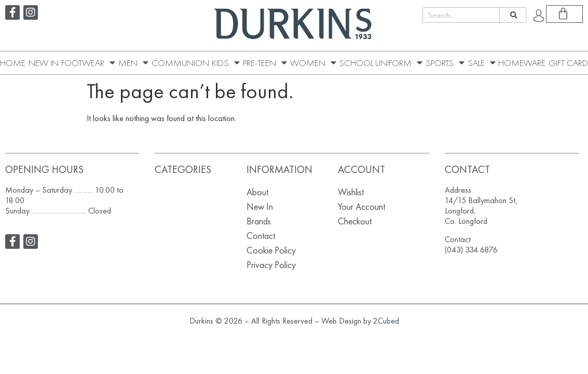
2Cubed (386, 321)
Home (13, 63)
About (257, 192)
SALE (482, 63)
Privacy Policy (271, 265)
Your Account (361, 206)
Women (313, 63)
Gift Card (568, 63)
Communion (180, 63)
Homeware (522, 63)
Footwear (88, 63)
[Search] (512, 15)
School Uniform (381, 63)
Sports (445, 63)
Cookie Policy (271, 250)
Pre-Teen (265, 63)
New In (44, 63)
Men (133, 63)
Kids (226, 63)
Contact (261, 236)
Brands (259, 221)
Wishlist (351, 192)
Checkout (355, 221)
